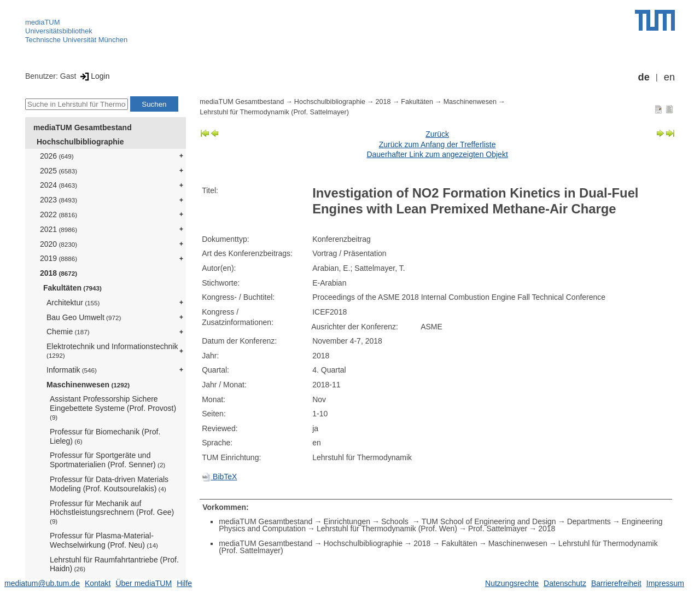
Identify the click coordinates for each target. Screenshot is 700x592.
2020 (59, 244)
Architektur (73, 303)
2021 (59, 229)
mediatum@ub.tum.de (42, 583)
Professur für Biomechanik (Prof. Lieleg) (105, 436)
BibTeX (219, 477)
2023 (59, 200)
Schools (396, 521)
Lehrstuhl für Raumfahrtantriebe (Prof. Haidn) (114, 564)
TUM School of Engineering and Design (489, 521)
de (644, 77)
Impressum (665, 583)
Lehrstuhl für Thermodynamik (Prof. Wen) (387, 529)
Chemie (68, 332)
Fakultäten (72, 288)
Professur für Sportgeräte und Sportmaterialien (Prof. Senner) (107, 460)
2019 (59, 258)
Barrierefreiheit (616, 583)
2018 (59, 273)
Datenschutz (565, 583)
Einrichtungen (347, 521)
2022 (59, 214)
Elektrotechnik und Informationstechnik (112, 350)
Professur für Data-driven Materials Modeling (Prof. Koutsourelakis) (109, 484)
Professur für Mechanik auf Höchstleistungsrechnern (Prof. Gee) (112, 512)
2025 (59, 171)
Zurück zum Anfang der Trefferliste (437, 144)
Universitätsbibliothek (59, 31)
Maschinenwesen (88, 385)
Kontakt (98, 583)
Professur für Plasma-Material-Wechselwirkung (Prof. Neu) (104, 540)
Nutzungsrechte (512, 583)
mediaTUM (43, 22)
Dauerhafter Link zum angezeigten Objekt (437, 154)
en (669, 77)
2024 (59, 185)
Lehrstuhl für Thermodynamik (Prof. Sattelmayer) (274, 112)
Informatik (72, 370)
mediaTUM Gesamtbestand (83, 127)
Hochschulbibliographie (80, 142)
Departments (589, 521)
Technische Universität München (76, 40)
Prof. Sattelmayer (498, 529)
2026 (57, 156)
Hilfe (184, 583)
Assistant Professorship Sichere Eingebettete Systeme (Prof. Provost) (113, 408)
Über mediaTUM (144, 583)
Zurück (437, 134)
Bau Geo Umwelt (84, 317)
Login (94, 76)
